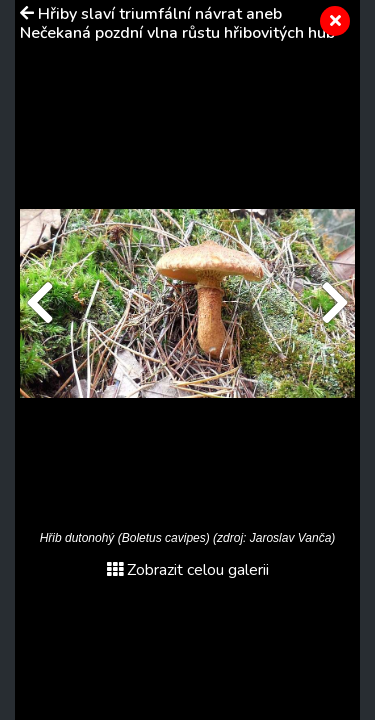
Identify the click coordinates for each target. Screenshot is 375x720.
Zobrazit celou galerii (188, 570)
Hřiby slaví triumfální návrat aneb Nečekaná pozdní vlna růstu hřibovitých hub (177, 23)
